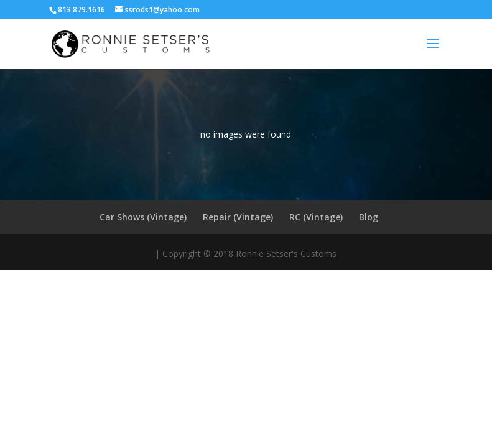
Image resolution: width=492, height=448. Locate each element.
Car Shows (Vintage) (143, 217)
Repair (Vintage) (238, 217)
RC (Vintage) (316, 217)
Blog (369, 217)
